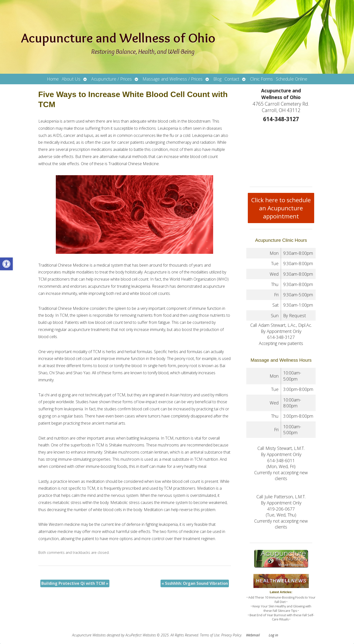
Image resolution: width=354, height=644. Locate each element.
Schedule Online (292, 79)
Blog (217, 79)
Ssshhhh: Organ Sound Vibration (195, 583)
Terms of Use (210, 635)
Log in (273, 635)
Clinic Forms (261, 79)
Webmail (253, 635)
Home (53, 79)
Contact (232, 79)
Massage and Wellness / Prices (173, 79)
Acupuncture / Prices (111, 79)
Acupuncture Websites (89, 635)
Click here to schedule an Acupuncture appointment (281, 208)
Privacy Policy (231, 635)
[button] (6, 264)
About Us (71, 79)
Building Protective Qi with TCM (75, 583)
